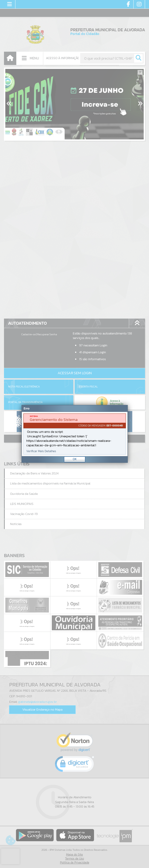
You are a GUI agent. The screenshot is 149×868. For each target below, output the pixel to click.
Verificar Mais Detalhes (41, 451)
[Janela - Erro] (75, 434)
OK (75, 459)
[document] (75, 434)
